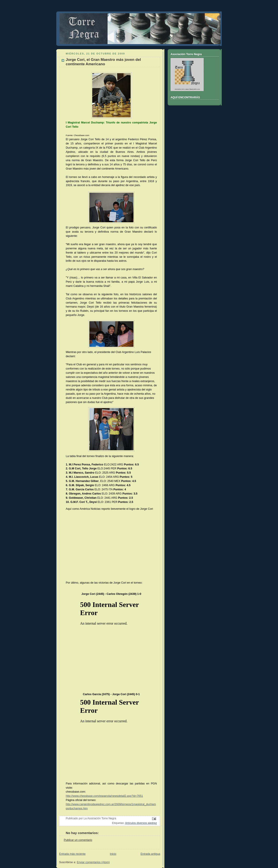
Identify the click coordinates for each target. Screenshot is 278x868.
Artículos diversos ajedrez (141, 823)
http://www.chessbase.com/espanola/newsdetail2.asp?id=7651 (104, 796)
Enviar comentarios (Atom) (93, 862)
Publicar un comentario (78, 840)
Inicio (113, 854)
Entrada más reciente (72, 854)
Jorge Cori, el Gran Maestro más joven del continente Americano (103, 62)
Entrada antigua (150, 854)
